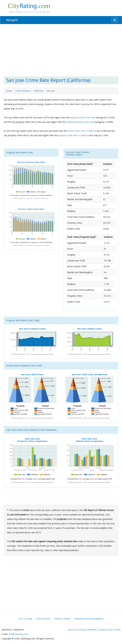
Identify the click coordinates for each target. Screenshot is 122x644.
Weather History (62, 619)
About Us (72, 630)
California (38, 91)
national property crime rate (80, 122)
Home (9, 91)
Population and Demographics (89, 619)
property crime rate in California (74, 135)
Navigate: (12, 20)
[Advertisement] (61, 50)
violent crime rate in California (82, 131)
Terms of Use (106, 630)
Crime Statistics (23, 91)
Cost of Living (25, 619)
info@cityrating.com (18, 634)
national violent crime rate (83, 118)
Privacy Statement (88, 630)
